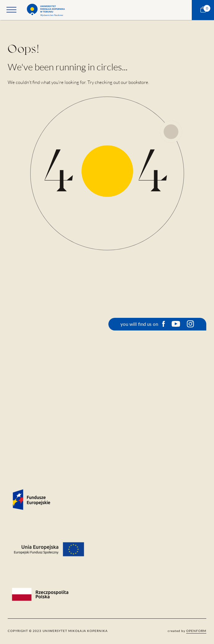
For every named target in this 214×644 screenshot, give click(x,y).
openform (196, 631)
